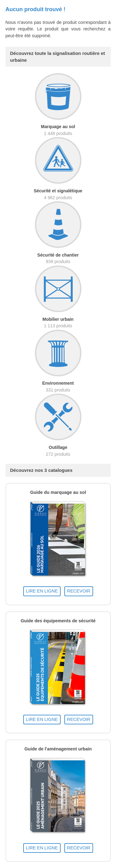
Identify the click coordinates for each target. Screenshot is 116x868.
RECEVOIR (79, 591)
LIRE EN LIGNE (42, 591)
